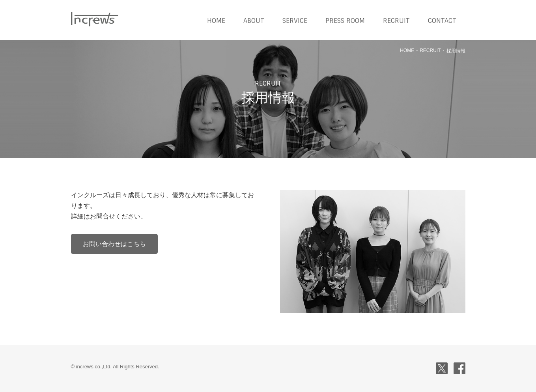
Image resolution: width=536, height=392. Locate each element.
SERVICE (295, 21)
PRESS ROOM (345, 21)
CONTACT (442, 21)
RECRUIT (396, 21)
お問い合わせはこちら (114, 244)
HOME (216, 21)
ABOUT (254, 21)
